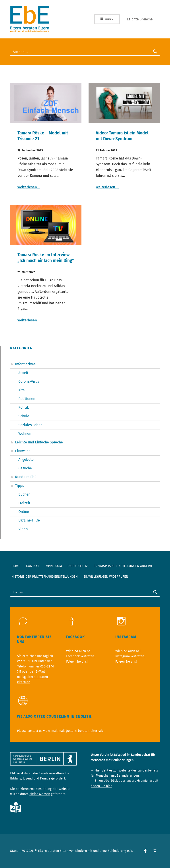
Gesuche (25, 468)
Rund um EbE (26, 477)
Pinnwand (23, 451)
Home (16, 566)
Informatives (25, 364)
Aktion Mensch (40, 794)
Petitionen (27, 399)
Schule (24, 416)
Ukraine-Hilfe (29, 520)
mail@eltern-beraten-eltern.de (81, 731)
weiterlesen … (29, 187)
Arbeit (23, 373)
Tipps (19, 486)
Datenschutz (78, 566)
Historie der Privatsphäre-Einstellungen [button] (45, 577)
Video (23, 529)
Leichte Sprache (140, 19)
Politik (24, 407)
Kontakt (32, 566)
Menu (109, 19)
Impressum (53, 566)
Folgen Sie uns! (77, 661)
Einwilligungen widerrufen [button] (106, 577)
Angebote (26, 460)
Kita (22, 390)
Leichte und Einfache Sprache (39, 442)
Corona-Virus (29, 381)
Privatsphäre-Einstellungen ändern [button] (123, 566)
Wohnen (25, 434)
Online (24, 512)
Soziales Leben (30, 425)
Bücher (24, 494)
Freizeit (24, 503)
